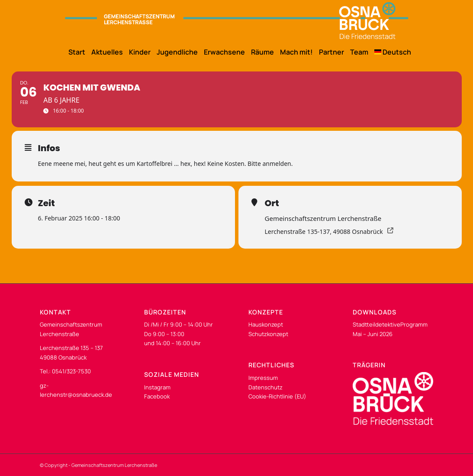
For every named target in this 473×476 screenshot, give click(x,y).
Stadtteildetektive (376, 324)
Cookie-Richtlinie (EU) (277, 396)
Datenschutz (265, 387)
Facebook (157, 396)
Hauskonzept (266, 324)
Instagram (157, 387)
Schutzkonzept (268, 334)
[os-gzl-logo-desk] (236, 21)
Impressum (263, 378)
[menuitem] (74, 52)
